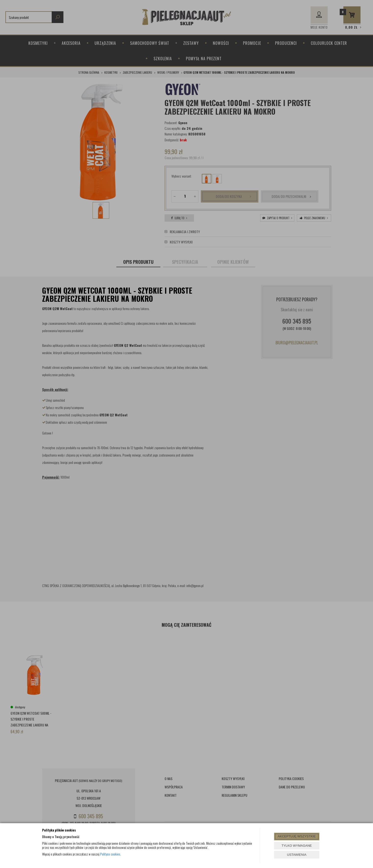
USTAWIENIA (297, 855)
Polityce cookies (110, 854)
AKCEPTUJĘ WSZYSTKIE (297, 836)
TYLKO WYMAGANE (297, 846)
